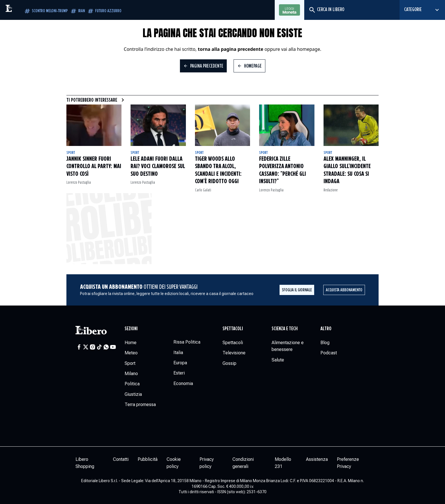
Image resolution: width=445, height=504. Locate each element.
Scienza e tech (285, 329)
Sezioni (131, 329)
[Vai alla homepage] (21, 10)
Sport (71, 153)
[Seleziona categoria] (422, 10)
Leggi (289, 10)
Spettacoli (233, 329)
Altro (326, 329)
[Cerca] (312, 10)
